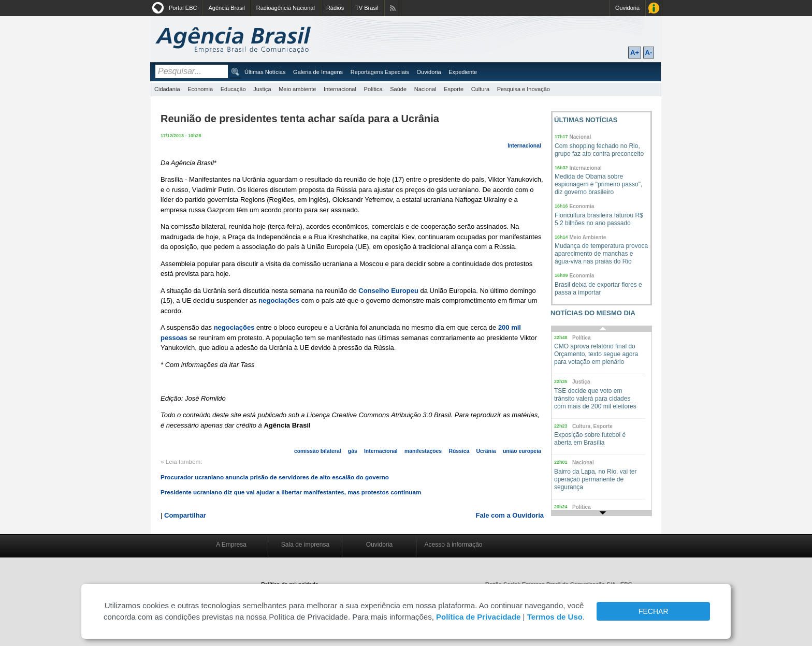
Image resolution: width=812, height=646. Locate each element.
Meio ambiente (297, 89)
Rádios (335, 8)
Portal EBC (183, 8)
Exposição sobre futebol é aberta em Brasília (590, 439)
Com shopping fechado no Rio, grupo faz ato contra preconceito (599, 150)
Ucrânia (486, 451)
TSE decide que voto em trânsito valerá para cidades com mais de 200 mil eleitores (595, 399)
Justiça (262, 89)
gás (353, 451)
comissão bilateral (318, 451)
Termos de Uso (555, 617)
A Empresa (231, 545)
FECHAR (654, 611)
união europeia (522, 451)
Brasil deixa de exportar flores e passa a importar (598, 289)
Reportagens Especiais (380, 72)
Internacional (340, 89)
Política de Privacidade (478, 617)
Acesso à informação (453, 545)
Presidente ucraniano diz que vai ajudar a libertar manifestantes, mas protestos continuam (291, 492)
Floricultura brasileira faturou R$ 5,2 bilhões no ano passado (599, 219)
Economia (200, 89)
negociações (280, 300)
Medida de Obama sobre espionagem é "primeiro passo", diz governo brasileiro (598, 184)
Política (373, 89)
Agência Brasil (226, 8)
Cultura (480, 89)
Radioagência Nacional (286, 8)
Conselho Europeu (388, 291)
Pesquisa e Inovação (524, 89)
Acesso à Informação (654, 8)
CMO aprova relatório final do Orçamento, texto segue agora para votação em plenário (596, 354)
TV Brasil (367, 8)
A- (649, 53)
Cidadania (167, 89)
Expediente (463, 72)
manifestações (423, 451)
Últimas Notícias (265, 72)
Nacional (425, 89)
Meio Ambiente (588, 237)
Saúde (398, 89)
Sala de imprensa (305, 545)
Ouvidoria (627, 8)
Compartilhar (185, 515)
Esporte (454, 89)
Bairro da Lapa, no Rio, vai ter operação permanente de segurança (595, 479)
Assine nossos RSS (393, 8)
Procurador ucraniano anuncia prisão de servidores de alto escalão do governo (275, 477)
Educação (233, 89)
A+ (635, 53)
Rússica (459, 451)
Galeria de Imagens (318, 72)
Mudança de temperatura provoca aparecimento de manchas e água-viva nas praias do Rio (601, 254)
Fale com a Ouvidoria (510, 515)
